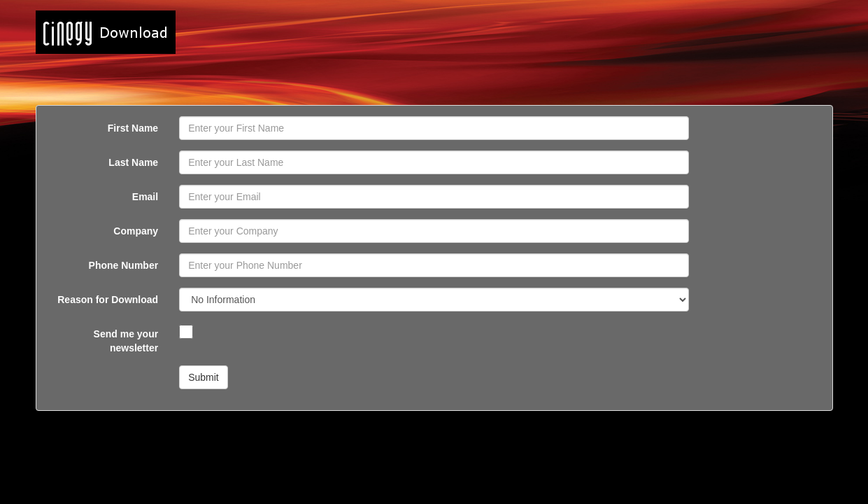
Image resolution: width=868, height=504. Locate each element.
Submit (204, 377)
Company (136, 231)
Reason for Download (108, 300)
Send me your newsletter (126, 341)
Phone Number (124, 265)
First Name (133, 128)
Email (145, 197)
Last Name (133, 162)
